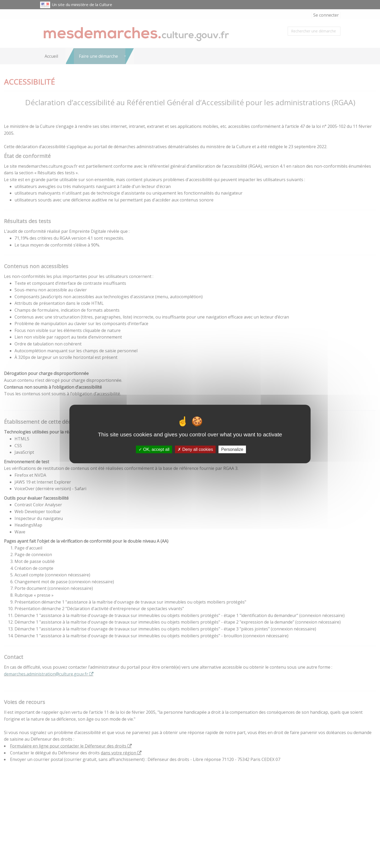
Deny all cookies (195, 449)
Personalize (232, 449)
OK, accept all (154, 449)
